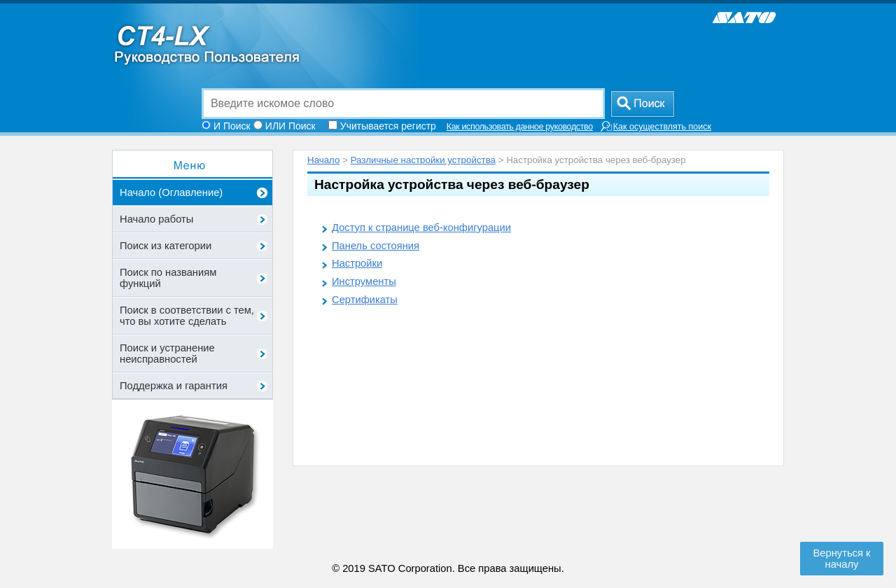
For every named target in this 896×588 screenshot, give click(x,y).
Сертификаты (365, 300)
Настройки (357, 263)
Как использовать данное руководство (520, 127)
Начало (323, 160)
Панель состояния (376, 246)
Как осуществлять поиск (656, 126)
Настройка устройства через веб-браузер (452, 184)
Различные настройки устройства (423, 160)
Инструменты (364, 281)
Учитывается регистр (388, 126)
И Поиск (232, 126)
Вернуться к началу (842, 559)
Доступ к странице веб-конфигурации (421, 227)
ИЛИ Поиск (290, 126)
